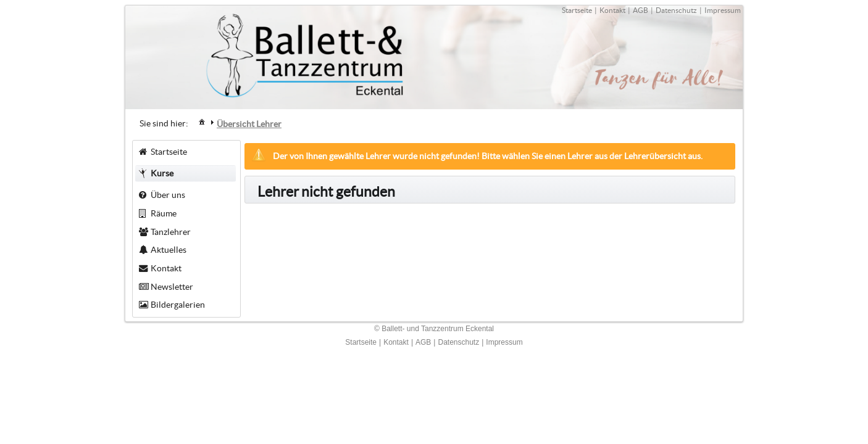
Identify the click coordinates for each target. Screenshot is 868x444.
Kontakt (612, 10)
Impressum (723, 10)
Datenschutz (676, 10)
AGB (641, 10)
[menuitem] (202, 121)
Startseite (577, 10)
